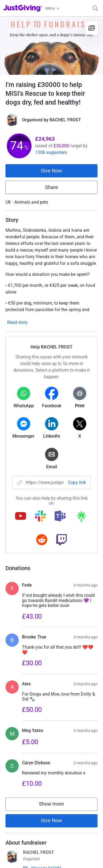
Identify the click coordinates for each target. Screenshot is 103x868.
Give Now (51, 171)
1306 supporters (51, 152)
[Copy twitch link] (62, 540)
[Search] (95, 8)
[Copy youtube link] (21, 516)
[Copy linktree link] (81, 518)
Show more (57, 818)
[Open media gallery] (51, 46)
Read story (17, 322)
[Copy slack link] (40, 516)
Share (51, 187)
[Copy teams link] (60, 516)
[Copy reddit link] (42, 540)
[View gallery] (92, 28)
